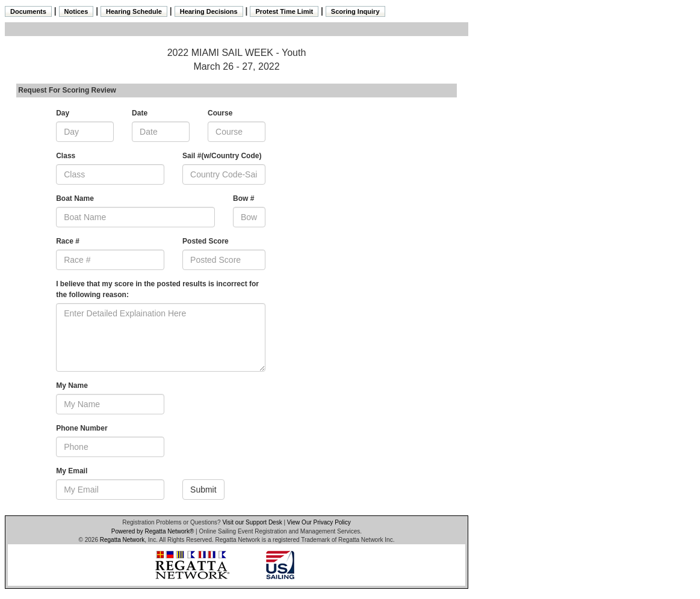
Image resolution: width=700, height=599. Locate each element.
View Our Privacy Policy (319, 522)
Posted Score (206, 241)
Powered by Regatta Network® (153, 531)
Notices (76, 11)
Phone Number (82, 428)
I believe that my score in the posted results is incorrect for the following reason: (157, 289)
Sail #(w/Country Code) (222, 156)
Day (63, 113)
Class (66, 156)
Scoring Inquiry (355, 11)
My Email (72, 471)
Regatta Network (122, 540)
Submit (203, 490)
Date (140, 113)
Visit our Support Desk (252, 522)
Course (220, 113)
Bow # (243, 198)
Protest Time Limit (284, 11)
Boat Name (75, 198)
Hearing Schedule (134, 11)
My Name (72, 386)
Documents (28, 11)
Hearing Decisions (209, 11)
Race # (68, 241)
